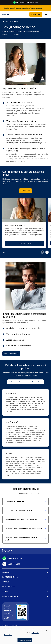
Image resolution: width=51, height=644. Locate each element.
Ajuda (5, 591)
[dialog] (25, 635)
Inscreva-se (36, 14)
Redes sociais (9, 587)
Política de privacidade (11, 626)
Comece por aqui (10, 596)
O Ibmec (6, 572)
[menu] (46, 14)
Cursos (6, 582)
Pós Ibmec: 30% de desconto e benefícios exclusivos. (23, 8)
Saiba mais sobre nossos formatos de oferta (26, 382)
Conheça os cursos (24, 243)
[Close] (46, 631)
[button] (25, 501)
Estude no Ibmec (10, 577)
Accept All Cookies (25, 640)
